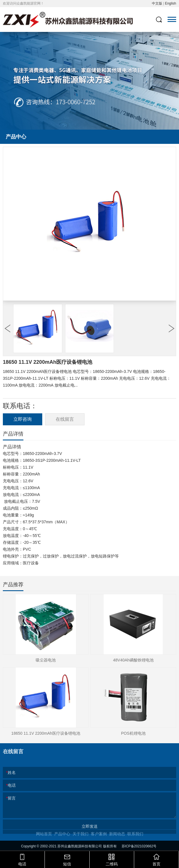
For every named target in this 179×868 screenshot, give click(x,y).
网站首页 (44, 841)
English (171, 3)
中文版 (157, 3)
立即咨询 (23, 419)
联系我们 (135, 841)
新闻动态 (117, 841)
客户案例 (99, 841)
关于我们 (81, 841)
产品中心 (62, 841)
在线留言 (65, 419)
